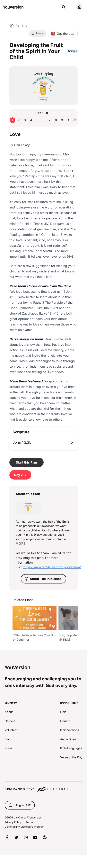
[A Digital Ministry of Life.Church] (43, 787)
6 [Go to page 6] (43, 120)
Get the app (63, 34)
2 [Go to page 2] (19, 120)
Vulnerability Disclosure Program (24, 827)
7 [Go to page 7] (50, 120)
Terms (30, 822)
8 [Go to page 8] (56, 120)
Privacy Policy (13, 822)
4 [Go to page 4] (31, 120)
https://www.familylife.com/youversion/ (52, 567)
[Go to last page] (74, 120)
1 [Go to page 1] (12, 120)
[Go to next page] (68, 120)
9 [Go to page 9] (62, 120)
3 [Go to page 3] (25, 120)
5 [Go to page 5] (37, 120)
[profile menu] (76, 7)
